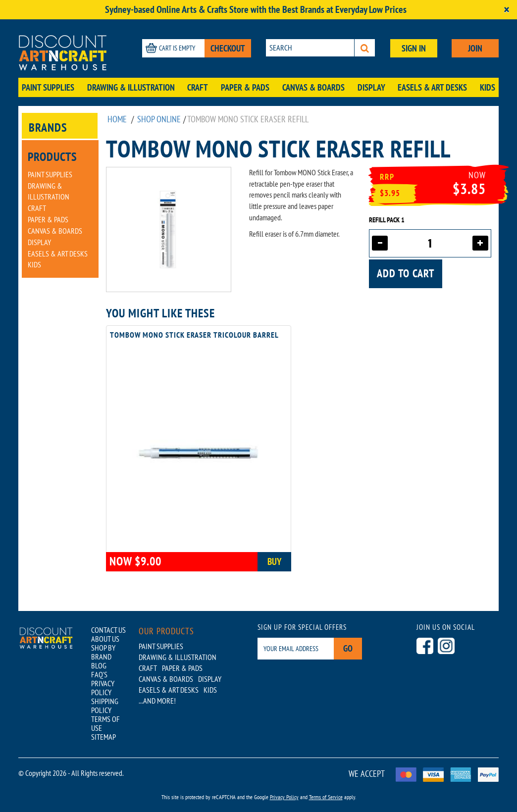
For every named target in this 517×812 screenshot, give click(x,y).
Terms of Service (326, 797)
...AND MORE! (157, 701)
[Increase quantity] (480, 243)
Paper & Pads (245, 87)
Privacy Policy (284, 797)
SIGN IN (414, 48)
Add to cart (406, 273)
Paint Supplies (48, 87)
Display (371, 87)
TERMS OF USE (105, 723)
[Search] (365, 48)
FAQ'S (99, 674)
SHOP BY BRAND (103, 652)
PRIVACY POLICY (103, 688)
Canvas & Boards (313, 87)
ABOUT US (105, 639)
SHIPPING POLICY (105, 706)
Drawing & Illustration (131, 87)
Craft (198, 87)
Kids (488, 87)
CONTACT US (108, 630)
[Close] (507, 10)
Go (348, 648)
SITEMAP (103, 737)
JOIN (475, 48)
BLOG (99, 665)
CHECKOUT (228, 48)
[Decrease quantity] (380, 243)
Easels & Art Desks (432, 87)
